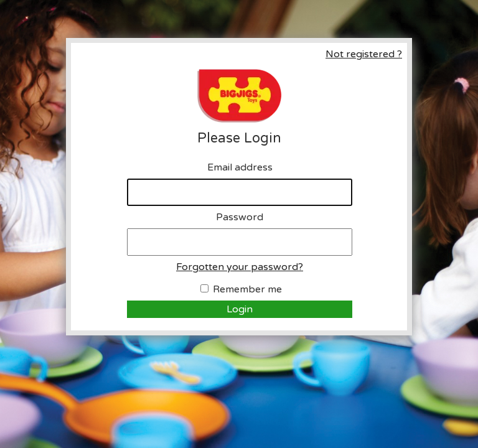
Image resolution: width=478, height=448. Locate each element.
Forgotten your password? (240, 267)
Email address (240, 167)
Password (240, 217)
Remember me (247, 289)
